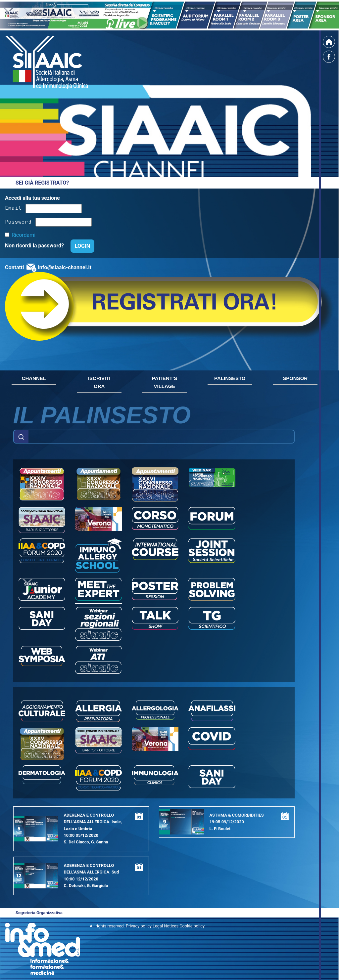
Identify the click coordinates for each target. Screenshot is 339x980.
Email (13, 207)
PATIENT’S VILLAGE (165, 382)
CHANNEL (34, 378)
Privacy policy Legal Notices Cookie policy (165, 926)
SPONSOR (295, 378)
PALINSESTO (230, 378)
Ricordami (24, 235)
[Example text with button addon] (161, 437)
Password (18, 221)
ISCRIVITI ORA (99, 382)
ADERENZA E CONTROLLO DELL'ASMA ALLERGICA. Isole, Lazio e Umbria (93, 822)
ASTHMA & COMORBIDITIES (236, 815)
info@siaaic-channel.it (65, 267)
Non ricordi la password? (35, 246)
